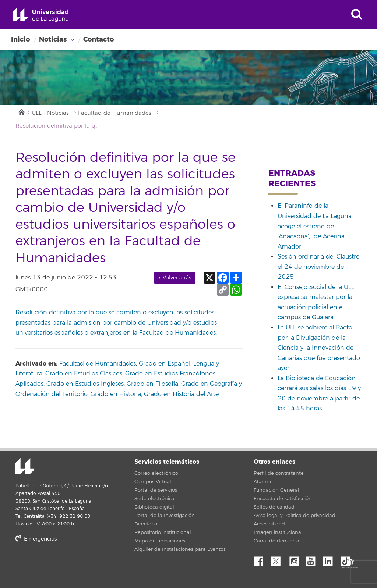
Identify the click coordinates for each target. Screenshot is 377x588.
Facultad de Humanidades (115, 113)
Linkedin (331, 559)
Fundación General (276, 490)
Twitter (279, 559)
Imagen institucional (278, 532)
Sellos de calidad (274, 507)
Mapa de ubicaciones (160, 541)
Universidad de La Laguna (40, 15)
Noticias (53, 39)
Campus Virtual (153, 482)
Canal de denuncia (276, 541)
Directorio (146, 524)
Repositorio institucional (163, 532)
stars (71, 564)
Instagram (296, 559)
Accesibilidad (269, 524)
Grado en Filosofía (152, 384)
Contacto (98, 39)
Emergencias (36, 539)
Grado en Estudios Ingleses (85, 384)
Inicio (20, 39)
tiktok (348, 559)
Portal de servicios (156, 490)
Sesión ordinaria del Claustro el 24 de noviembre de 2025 (319, 267)
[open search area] (357, 15)
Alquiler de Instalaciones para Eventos (180, 549)
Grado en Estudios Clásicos (84, 374)
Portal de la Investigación (165, 516)
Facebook (261, 559)
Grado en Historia (116, 394)
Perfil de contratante (279, 473)
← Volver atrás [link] (175, 278)
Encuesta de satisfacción (283, 499)
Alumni (262, 482)
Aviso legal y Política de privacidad (295, 516)
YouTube (313, 559)
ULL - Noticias (50, 113)
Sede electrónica (154, 499)
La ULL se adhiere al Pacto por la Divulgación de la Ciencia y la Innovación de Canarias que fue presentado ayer (319, 348)
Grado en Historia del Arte (181, 394)
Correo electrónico (156, 473)
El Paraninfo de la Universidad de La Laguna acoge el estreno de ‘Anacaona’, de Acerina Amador (315, 226)
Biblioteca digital (154, 507)
